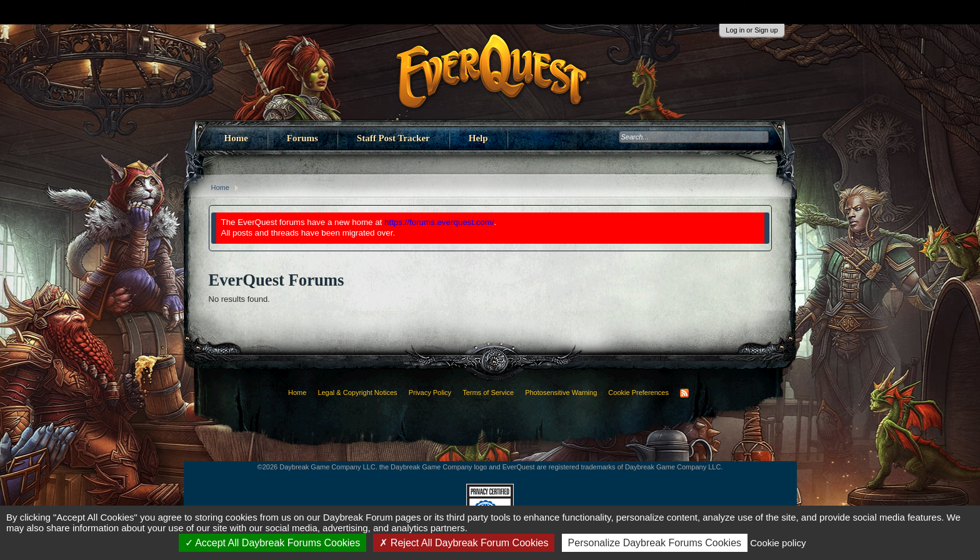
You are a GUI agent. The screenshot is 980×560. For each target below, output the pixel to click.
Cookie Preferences (638, 392)
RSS (684, 393)
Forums (302, 138)
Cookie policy (778, 543)
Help (478, 138)
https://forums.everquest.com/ (439, 222)
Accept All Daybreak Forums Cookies (273, 543)
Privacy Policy (430, 392)
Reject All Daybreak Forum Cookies (464, 543)
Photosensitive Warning (561, 392)
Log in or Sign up (752, 30)
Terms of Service (488, 392)
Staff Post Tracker (393, 138)
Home (236, 138)
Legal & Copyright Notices (357, 392)
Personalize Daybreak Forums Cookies (655, 543)
